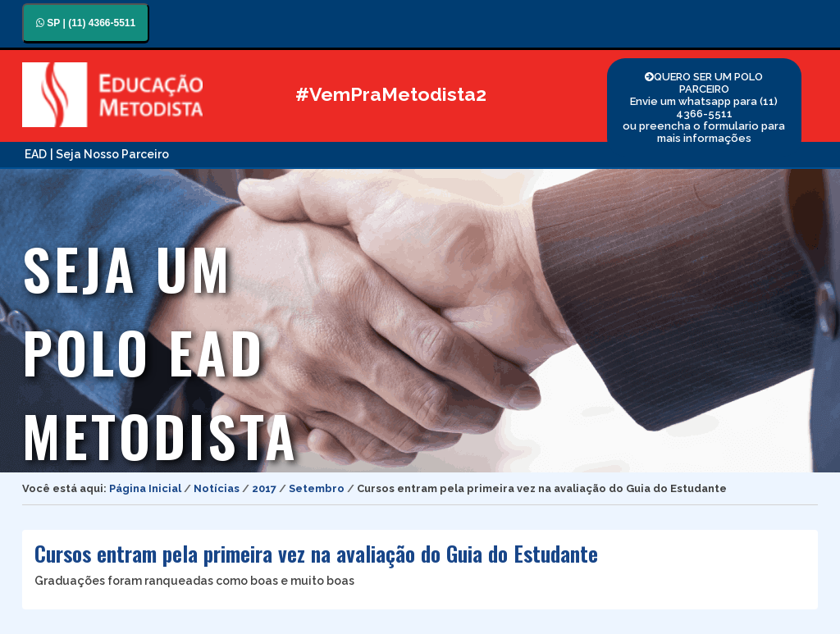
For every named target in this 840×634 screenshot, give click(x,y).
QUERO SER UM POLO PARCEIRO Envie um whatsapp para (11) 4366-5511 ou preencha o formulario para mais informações (704, 107)
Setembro (317, 488)
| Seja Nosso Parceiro (110, 154)
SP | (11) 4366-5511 (86, 23)
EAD (36, 154)
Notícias (217, 488)
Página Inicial (145, 488)
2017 (264, 488)
